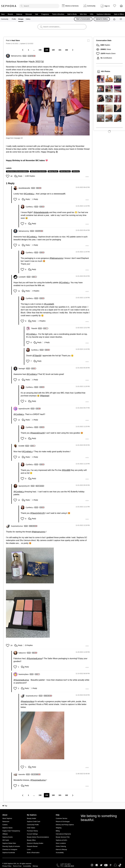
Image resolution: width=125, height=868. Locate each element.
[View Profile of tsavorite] (24, 774)
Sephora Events (7, 837)
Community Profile (33, 825)
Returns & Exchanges (63, 822)
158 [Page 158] (40, 50)
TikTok (120, 865)
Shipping (59, 828)
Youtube (106, 865)
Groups (21, 19)
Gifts (92, 14)
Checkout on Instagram (10, 850)
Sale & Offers (119, 14)
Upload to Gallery (102, 19)
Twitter (101, 865)
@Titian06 (37, 356)
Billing (58, 831)
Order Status (31, 828)
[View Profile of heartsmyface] (26, 674)
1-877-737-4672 (65, 864)
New (3, 14)
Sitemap (35, 866)
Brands (10, 14)
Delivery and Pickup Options (65, 825)
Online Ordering (61, 846)
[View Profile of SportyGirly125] (27, 486)
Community (5, 19)
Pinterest (111, 865)
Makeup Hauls (53, 171)
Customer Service (61, 818)
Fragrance (45, 14)
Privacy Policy (7, 866)
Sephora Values (7, 828)
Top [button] (6, 806)
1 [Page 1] (28, 50)
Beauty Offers (31, 840)
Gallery (28, 19)
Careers (5, 825)
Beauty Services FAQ (63, 837)
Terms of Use (17, 866)
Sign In (107, 6)
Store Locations (61, 843)
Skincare (29, 14)
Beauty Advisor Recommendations (38, 837)
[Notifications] (115, 19)
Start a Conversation (83, 19)
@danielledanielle (41, 212)
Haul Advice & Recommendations (17, 171)
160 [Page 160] (53, 50)
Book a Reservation (33, 853)
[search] (39, 6)
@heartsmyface (27, 701)
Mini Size (83, 14)
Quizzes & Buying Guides (35, 843)
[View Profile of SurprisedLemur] (19, 526)
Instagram (92, 865)
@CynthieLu (29, 194)
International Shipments (63, 834)
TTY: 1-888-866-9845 (67, 866)
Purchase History (32, 831)
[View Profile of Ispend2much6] (27, 409)
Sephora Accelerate (9, 853)
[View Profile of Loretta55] (25, 277)
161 (60, 50)
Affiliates (5, 834)
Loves (29, 850)
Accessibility (60, 853)
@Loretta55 (49, 304)
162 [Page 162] (66, 50)
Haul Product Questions (38, 171)
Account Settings (32, 834)
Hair (37, 14)
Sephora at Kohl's (61, 840)
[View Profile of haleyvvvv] (25, 653)
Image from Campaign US (14, 138)
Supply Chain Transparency (11, 831)
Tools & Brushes (58, 14)
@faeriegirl (45, 396)
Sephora (9, 6)
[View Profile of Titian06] (37, 328)
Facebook (97, 865)
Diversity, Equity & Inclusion (11, 846)
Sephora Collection (104, 14)
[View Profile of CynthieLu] (32, 207)
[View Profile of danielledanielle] (27, 188)
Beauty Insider (32, 818)
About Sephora (7, 818)
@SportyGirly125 (37, 513)
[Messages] (121, 19)
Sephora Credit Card (33, 822)
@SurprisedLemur (34, 658)
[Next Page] (73, 50)
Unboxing (76, 171)
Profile (14, 19)
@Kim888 (66, 470)
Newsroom (6, 822)
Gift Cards (6, 840)
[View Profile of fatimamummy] (19, 56)
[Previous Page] (23, 50)
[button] (48, 108)
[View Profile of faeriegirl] (24, 369)
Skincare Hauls (65, 171)
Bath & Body (72, 14)
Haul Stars (16, 40)
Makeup (19, 14)
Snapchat (115, 865)
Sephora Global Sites (9, 843)
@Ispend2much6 (37, 433)
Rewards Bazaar (32, 846)
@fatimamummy (56, 258)
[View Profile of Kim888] (24, 446)
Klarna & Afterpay (61, 850)
